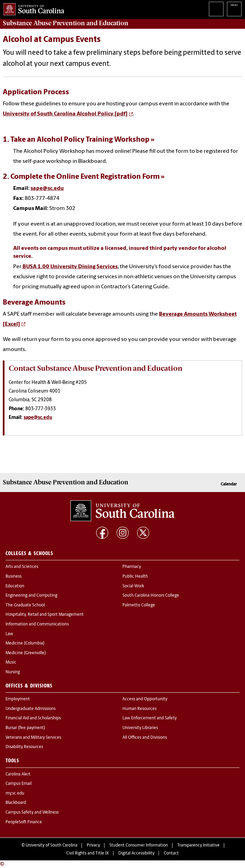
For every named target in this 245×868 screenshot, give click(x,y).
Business (14, 577)
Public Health (135, 577)
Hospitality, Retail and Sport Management (45, 615)
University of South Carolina (52, 845)
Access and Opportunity (145, 699)
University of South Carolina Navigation (234, 9)
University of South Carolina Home (32, 8)
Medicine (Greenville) (26, 653)
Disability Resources (24, 747)
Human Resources (140, 709)
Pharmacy (132, 567)
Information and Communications (37, 624)
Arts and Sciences (22, 567)
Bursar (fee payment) (25, 728)
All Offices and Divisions (145, 738)
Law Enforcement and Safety (150, 718)
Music (11, 663)
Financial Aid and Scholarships (33, 718)
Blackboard (16, 803)
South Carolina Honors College (151, 596)
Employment (18, 699)
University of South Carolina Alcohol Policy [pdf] (65, 114)
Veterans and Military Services (33, 738)
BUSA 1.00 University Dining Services (70, 267)
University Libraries (140, 728)
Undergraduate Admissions (31, 709)
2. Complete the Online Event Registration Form (81, 177)
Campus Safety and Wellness (32, 813)
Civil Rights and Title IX (88, 853)
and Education (66, 23)
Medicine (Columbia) (25, 643)
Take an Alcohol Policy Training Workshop (80, 140)
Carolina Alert (18, 774)
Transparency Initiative (198, 845)
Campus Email (19, 784)
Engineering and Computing (31, 596)
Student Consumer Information (139, 845)
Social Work (133, 586)
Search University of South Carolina (216, 9)
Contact (171, 853)
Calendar (229, 484)
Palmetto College (139, 605)
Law (9, 634)
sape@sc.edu (47, 188)
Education (15, 586)
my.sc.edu (15, 794)
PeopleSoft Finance (24, 822)
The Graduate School (25, 605)
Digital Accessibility (136, 853)
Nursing (13, 672)
